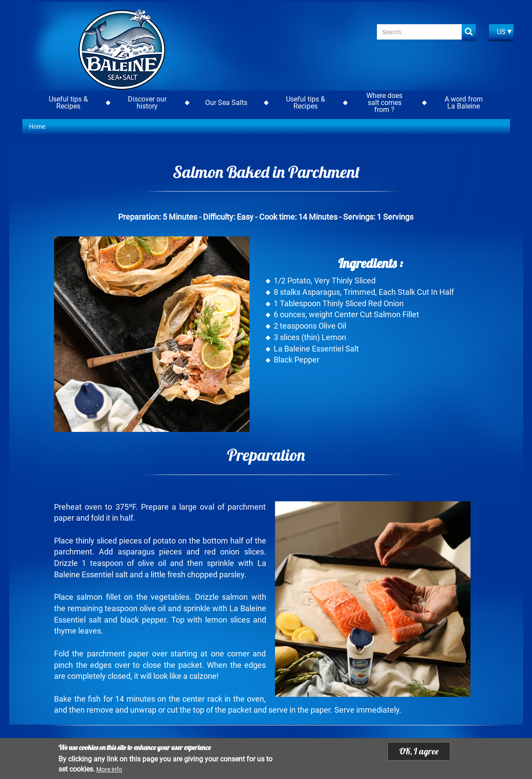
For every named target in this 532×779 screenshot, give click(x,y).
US (501, 32)
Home (37, 127)
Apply (469, 32)
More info (109, 770)
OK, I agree (419, 752)
